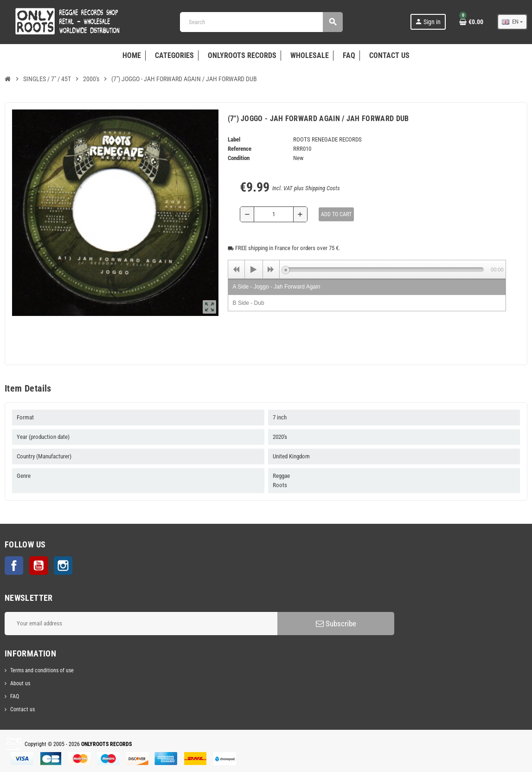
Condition (239, 158)
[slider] (385, 270)
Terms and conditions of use (42, 670)
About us (20, 683)
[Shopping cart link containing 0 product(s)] (471, 22)
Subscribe (336, 624)
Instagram (63, 566)
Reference (240, 149)
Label (234, 139)
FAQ (15, 696)
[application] (367, 269)
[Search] (261, 22)
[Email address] (141, 624)
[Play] (254, 270)
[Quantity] (274, 214)
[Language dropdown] (512, 22)
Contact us (22, 709)
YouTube (38, 566)
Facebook (14, 566)
